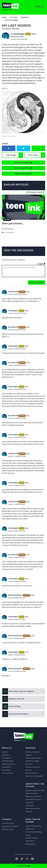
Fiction (14, 17)
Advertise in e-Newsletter (34, 776)
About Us (5, 752)
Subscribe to (18, 691)
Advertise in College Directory (32, 762)
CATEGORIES (24, 866)
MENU (39, 7)
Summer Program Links (33, 826)
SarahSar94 (13, 291)
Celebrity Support (8, 761)
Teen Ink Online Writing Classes (33, 833)
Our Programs (7, 758)
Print (5, 88)
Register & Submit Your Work (35, 790)
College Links (30, 829)
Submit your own (24, 174)
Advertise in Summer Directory (33, 768)
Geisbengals (19, 34)
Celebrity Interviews (9, 764)
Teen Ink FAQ (6, 767)
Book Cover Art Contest (10, 826)
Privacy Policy (6, 770)
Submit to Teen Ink (13, 699)
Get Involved (30, 805)
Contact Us (6, 755)
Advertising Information (33, 758)
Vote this (37, 155)
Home (4, 17)
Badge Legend (30, 844)
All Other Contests (8, 829)
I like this (14, 155)
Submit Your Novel (32, 793)
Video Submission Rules (33, 799)
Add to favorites (24, 168)
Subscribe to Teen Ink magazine (32, 810)
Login (41, 264)
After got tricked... (13, 224)
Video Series (30, 841)
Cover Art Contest (8, 823)
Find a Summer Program (15, 714)
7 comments (8, 233)
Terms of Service (8, 773)
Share (5, 144)
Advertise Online (31, 773)
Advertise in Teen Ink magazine (32, 753)
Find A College (11, 706)
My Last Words (12, 20)
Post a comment (24, 162)
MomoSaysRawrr (15, 595)
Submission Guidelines (33, 796)
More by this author (19, 39)
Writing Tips (29, 802)
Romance (25, 17)
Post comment (37, 282)
